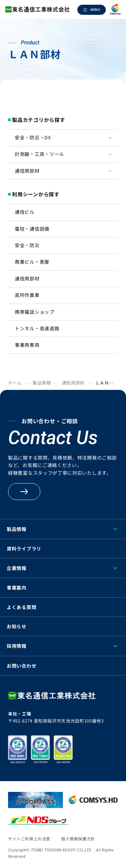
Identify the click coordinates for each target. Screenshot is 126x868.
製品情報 (42, 383)
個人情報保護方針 (78, 839)
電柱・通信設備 (32, 229)
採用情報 (17, 646)
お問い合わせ (22, 666)
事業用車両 (27, 345)
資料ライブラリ (24, 548)
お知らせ (17, 626)
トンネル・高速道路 (37, 328)
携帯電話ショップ (35, 312)
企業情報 (17, 568)
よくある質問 (22, 607)
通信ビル (25, 212)
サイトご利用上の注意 (29, 839)
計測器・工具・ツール (39, 154)
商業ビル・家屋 (32, 262)
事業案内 (17, 588)
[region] (63, 866)
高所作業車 (27, 295)
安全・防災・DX (33, 137)
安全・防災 (27, 245)
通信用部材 (27, 171)
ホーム (15, 383)
